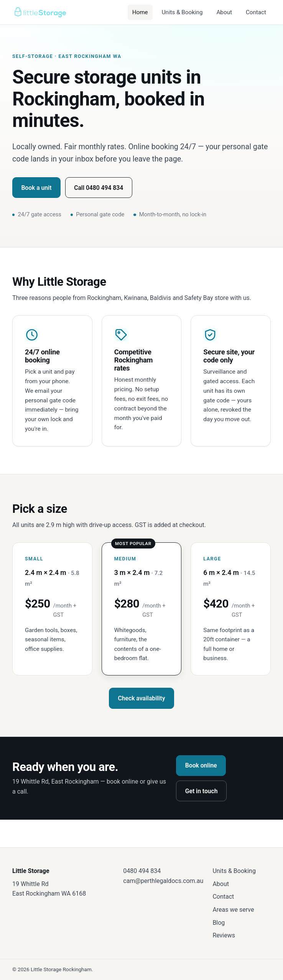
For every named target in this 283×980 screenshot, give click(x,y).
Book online (201, 765)
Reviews (224, 935)
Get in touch (202, 791)
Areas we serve (233, 910)
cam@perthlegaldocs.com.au (163, 881)
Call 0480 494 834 (99, 188)
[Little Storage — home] (40, 12)
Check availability (142, 698)
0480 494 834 (142, 871)
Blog (219, 923)
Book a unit (36, 188)
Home (140, 12)
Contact (256, 12)
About (224, 12)
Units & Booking (182, 12)
